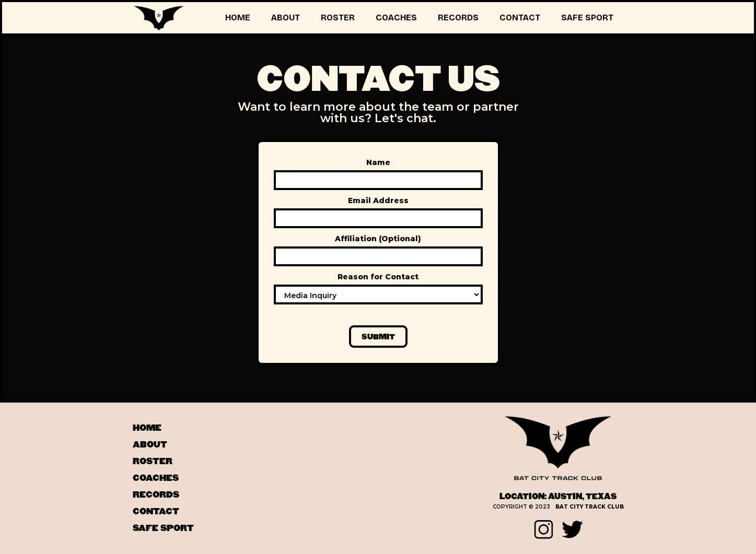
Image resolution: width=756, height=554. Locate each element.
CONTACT (520, 17)
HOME (238, 17)
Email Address (378, 201)
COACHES (396, 17)
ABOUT (286, 17)
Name (378, 162)
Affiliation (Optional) (378, 239)
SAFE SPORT (587, 17)
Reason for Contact (378, 277)
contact (156, 512)
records (156, 495)
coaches (156, 478)
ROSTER (338, 17)
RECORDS (458, 17)
